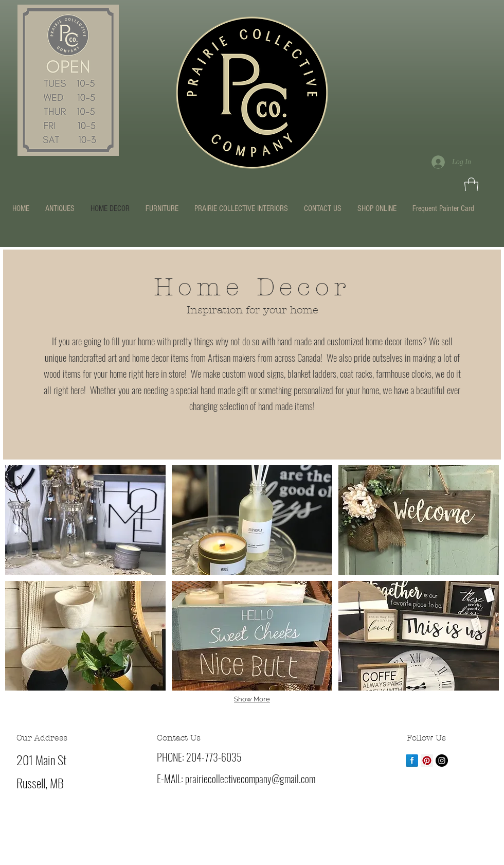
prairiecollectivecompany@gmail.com (250, 779)
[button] (471, 186)
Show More (252, 699)
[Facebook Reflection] (412, 761)
